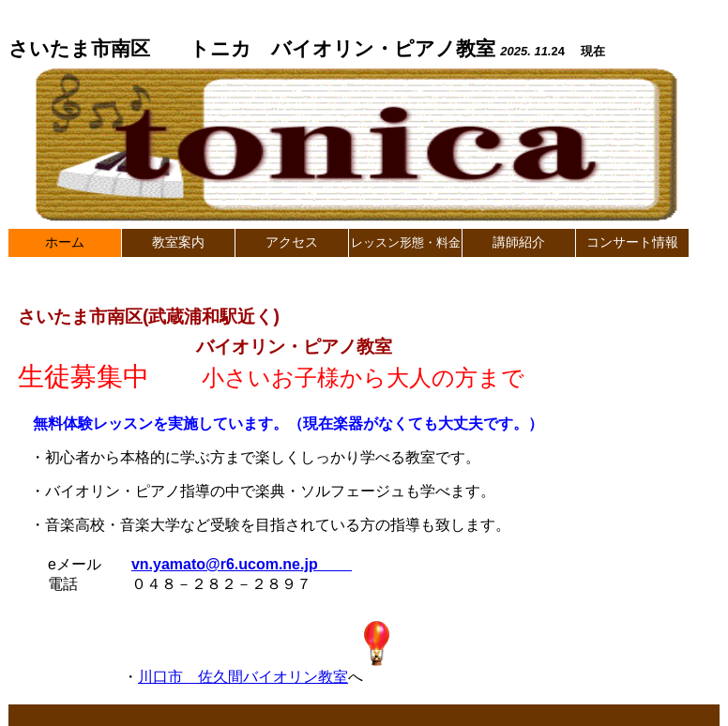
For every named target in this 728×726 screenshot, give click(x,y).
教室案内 (178, 242)
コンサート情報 (632, 242)
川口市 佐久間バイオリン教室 (243, 677)
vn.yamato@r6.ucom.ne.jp (242, 564)
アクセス (292, 242)
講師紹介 (519, 242)
